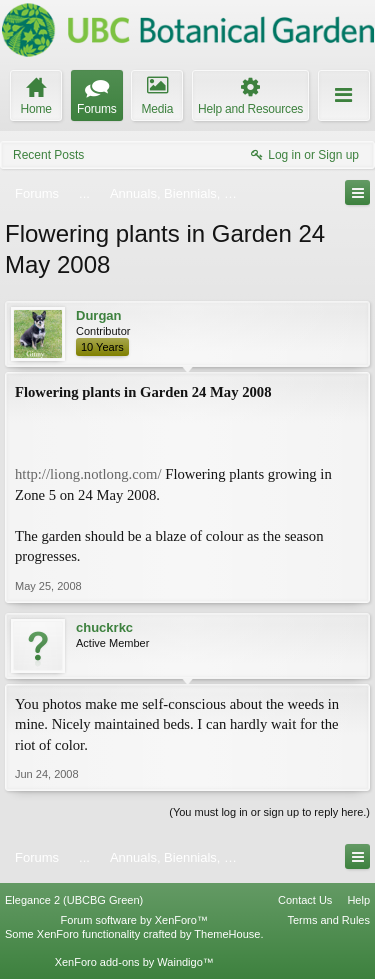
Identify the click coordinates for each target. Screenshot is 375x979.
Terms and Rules (328, 920)
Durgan (99, 315)
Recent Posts (48, 155)
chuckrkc (104, 627)
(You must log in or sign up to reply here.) (269, 812)
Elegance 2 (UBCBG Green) (74, 900)
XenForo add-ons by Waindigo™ (134, 962)
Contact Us (305, 900)
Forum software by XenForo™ (134, 920)
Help (358, 900)
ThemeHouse (227, 934)
